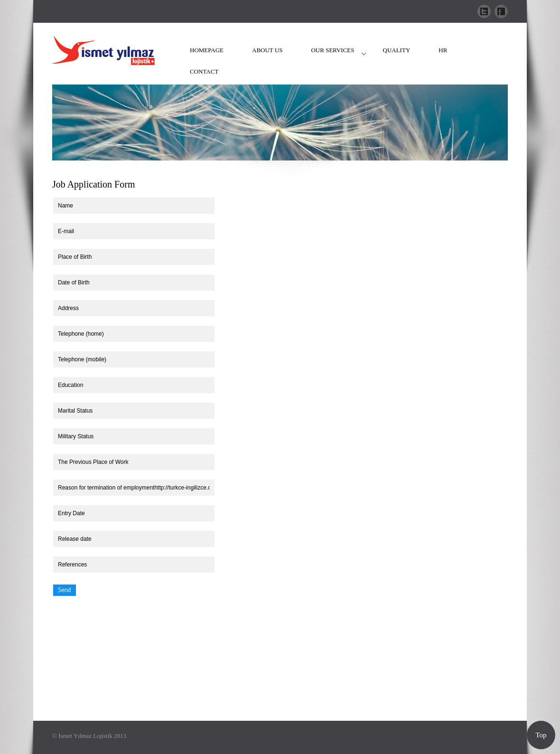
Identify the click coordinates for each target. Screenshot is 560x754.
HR (443, 50)
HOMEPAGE (207, 50)
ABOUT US (267, 50)
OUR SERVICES (332, 50)
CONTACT (204, 71)
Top (541, 735)
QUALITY (397, 50)
